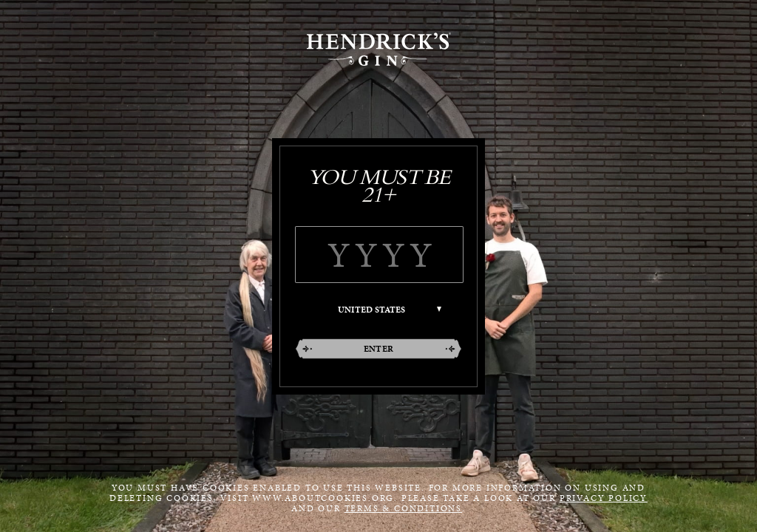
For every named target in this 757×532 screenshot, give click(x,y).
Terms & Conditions (403, 508)
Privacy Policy (604, 498)
